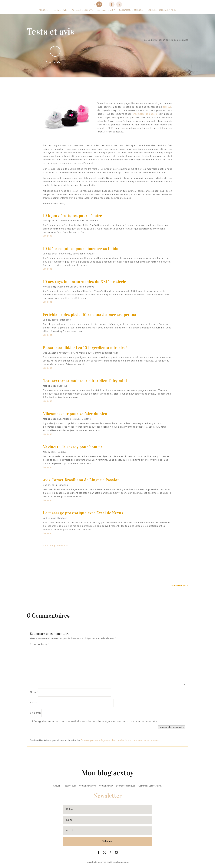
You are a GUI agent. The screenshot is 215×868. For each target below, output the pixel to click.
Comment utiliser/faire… (150, 786)
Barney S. (153, 40)
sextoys (167, 107)
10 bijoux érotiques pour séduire (72, 216)
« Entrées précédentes (56, 546)
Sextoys (90, 287)
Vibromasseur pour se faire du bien (75, 414)
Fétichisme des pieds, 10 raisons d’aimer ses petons (90, 315)
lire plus (48, 236)
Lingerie (63, 485)
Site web (35, 713)
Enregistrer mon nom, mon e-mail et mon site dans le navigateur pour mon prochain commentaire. (96, 721)
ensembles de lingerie (145, 114)
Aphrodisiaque (84, 353)
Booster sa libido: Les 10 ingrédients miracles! (85, 348)
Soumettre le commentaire (171, 727)
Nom (34, 692)
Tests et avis (70, 786)
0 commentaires (180, 40)
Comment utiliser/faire (72, 221)
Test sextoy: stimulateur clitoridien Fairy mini (85, 381)
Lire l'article (53, 62)
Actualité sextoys (87, 786)
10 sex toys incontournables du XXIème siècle (85, 282)
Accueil (57, 786)
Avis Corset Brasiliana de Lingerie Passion (81, 480)
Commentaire (39, 644)
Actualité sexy (67, 353)
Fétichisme (92, 221)
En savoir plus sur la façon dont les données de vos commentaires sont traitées (120, 740)
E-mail (35, 703)
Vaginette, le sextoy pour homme (73, 447)
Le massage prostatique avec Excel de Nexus (83, 513)
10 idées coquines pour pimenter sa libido (81, 249)
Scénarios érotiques (84, 254)
